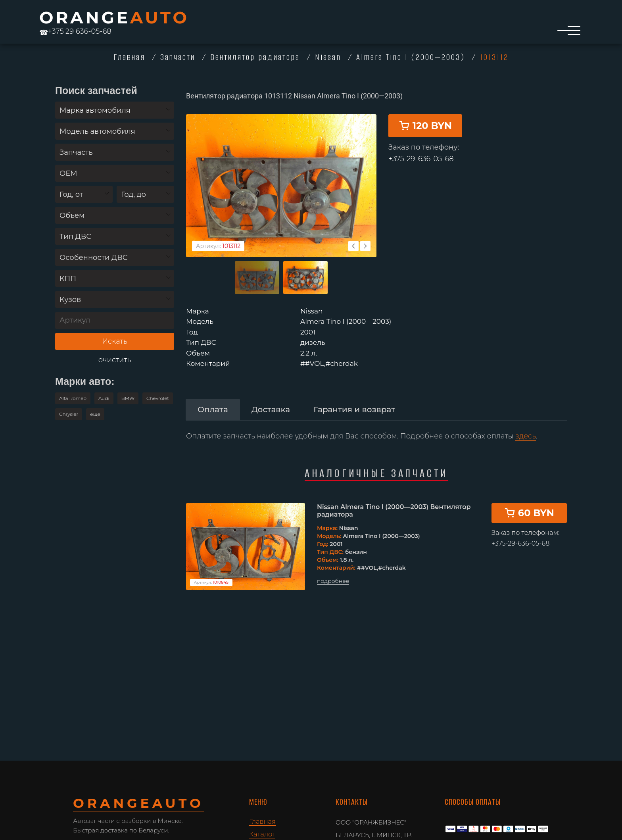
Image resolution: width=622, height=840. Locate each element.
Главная (262, 821)
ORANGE (114, 17)
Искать (114, 341)
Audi (104, 398)
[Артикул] (115, 320)
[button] (95, 414)
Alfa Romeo (73, 398)
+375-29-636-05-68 (421, 176)
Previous (353, 236)
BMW (128, 398)
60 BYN (529, 503)
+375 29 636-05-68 (75, 31)
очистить (115, 360)
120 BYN (425, 143)
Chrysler (69, 414)
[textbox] (115, 111)
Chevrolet (158, 398)
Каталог (262, 834)
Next (365, 236)
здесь (526, 426)
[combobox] (115, 110)
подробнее (333, 571)
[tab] (213, 400)
